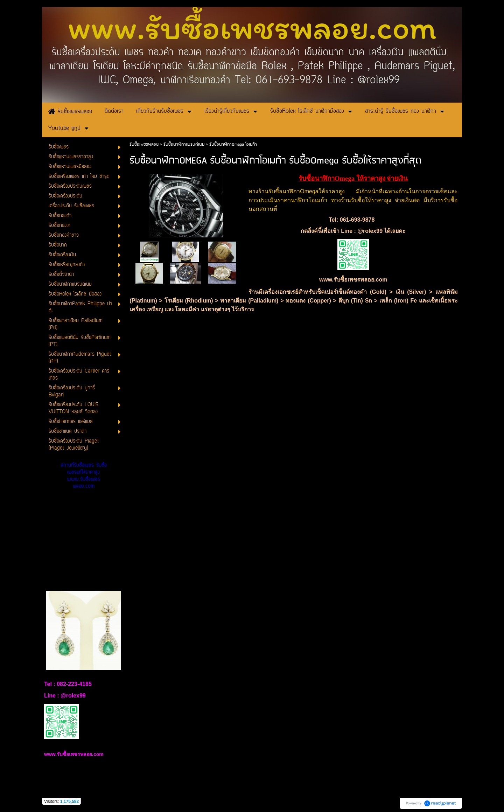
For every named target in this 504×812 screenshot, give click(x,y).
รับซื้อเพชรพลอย (144, 144)
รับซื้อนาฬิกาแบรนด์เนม (184, 144)
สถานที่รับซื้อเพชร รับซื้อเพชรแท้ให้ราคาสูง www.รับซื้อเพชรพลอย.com (84, 476)
